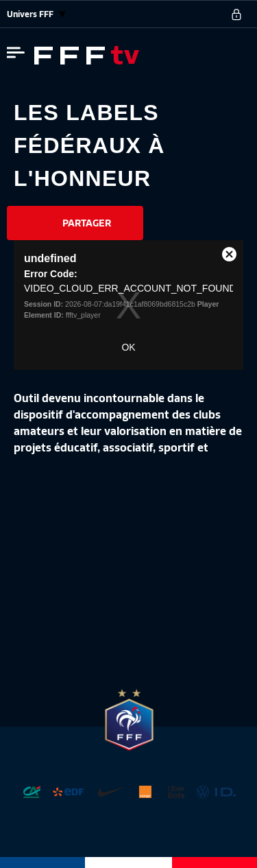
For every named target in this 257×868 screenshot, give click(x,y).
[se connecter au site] (236, 14)
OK (128, 347)
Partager (87, 223)
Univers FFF (36, 14)
